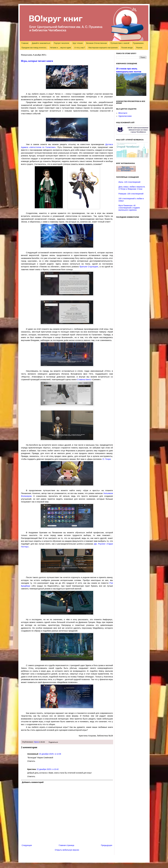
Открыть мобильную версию (67, 850)
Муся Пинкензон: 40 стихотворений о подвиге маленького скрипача (129, 208)
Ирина (36, 742)
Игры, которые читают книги (37, 61)
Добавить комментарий (33, 782)
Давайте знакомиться (41, 43)
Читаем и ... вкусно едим (60, 48)
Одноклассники (125, 116)
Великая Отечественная (97, 43)
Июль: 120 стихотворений (129, 182)
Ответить (31, 761)
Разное (139, 48)
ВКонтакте (123, 113)
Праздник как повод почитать (34, 48)
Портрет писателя (61, 43)
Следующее (27, 845)
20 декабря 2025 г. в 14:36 (50, 754)
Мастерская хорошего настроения (103, 48)
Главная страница (67, 845)
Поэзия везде (127, 48)
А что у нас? (80, 48)
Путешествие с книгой (120, 43)
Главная (25, 43)
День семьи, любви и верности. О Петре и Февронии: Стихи (132, 188)
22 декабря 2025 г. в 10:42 (48, 769)
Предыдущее (107, 845)
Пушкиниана (138, 43)
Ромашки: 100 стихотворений (131, 194)
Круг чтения (78, 43)
